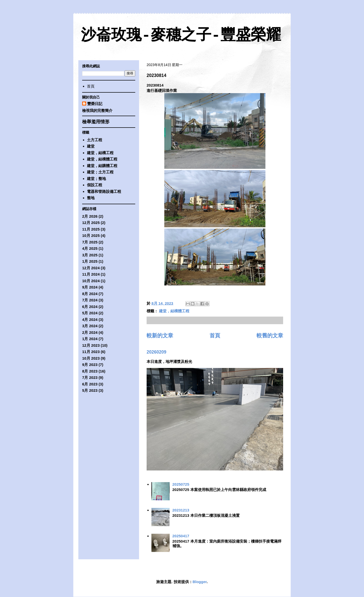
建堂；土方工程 (100, 172)
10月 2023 (91, 358)
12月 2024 (91, 268)
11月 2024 (91, 274)
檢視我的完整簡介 (97, 110)
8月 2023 (90, 371)
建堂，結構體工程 (174, 311)
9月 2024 (90, 287)
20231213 (181, 510)
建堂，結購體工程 (102, 166)
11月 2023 (91, 352)
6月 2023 (90, 384)
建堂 (91, 146)
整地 (91, 198)
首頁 (215, 335)
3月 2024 (90, 326)
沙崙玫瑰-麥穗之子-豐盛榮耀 (181, 36)
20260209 (156, 352)
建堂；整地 (96, 179)
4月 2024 (90, 320)
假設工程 (95, 185)
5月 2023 (90, 390)
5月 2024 (90, 313)
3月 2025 (90, 255)
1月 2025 (90, 261)
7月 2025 (90, 242)
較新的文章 (160, 335)
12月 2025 (91, 223)
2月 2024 (90, 332)
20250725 (181, 484)
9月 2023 (90, 365)
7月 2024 (90, 300)
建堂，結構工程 (100, 153)
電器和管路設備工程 (104, 191)
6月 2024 (90, 307)
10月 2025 (91, 235)
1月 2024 (90, 339)
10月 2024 (91, 281)
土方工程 (95, 140)
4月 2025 (90, 248)
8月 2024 (90, 294)
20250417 (181, 536)
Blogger (200, 582)
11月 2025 (91, 229)
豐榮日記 (95, 104)
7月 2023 (90, 377)
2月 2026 (90, 216)
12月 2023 (91, 345)
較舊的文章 (270, 335)
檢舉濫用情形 (96, 122)
